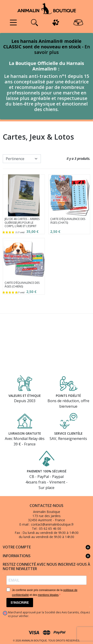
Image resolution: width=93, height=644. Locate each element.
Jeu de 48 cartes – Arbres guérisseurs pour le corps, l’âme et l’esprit (22, 222)
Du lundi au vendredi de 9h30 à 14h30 (51, 533)
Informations (46, 556)
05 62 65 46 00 (50, 528)
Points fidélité (68, 395)
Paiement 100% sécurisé (46, 471)
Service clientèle (68, 433)
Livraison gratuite (25, 433)
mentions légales (48, 595)
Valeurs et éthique (25, 395)
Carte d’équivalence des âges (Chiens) (22, 285)
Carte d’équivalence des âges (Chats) (68, 221)
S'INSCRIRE (20, 603)
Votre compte (46, 547)
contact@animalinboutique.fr (52, 524)
